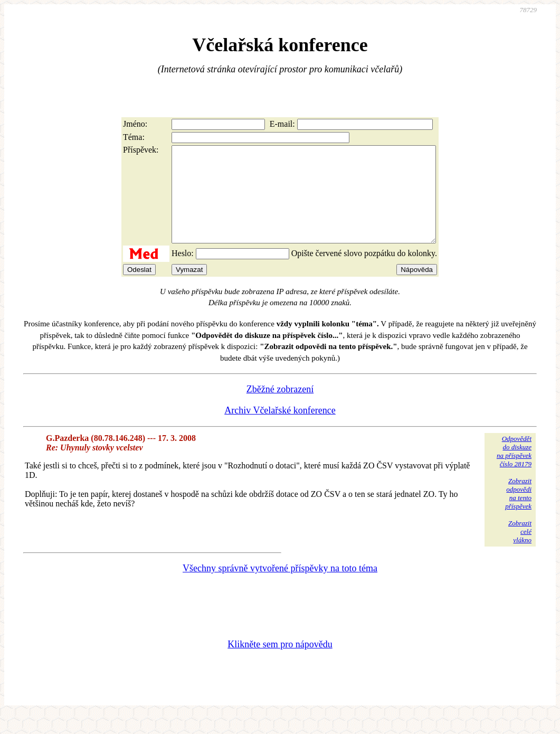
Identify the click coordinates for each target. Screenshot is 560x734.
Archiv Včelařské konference (280, 429)
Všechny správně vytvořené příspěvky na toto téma (280, 587)
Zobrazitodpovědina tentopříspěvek (518, 512)
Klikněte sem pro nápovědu (280, 663)
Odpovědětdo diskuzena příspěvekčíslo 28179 (514, 470)
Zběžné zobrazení (280, 408)
